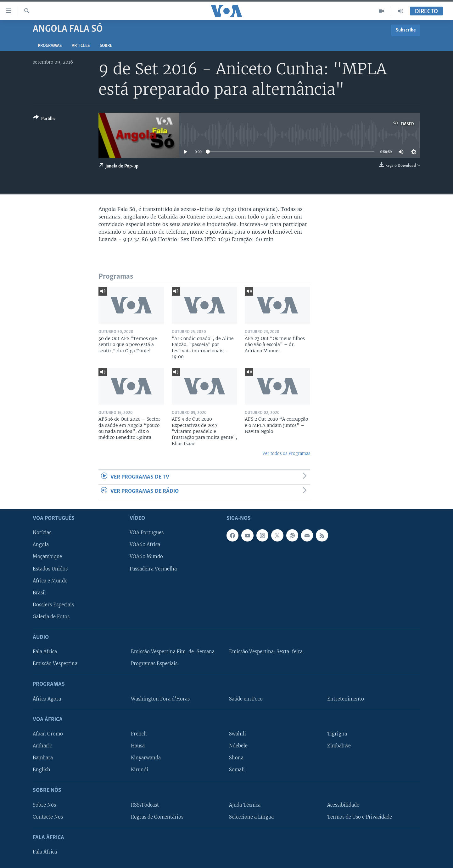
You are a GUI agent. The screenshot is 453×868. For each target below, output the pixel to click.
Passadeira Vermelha (153, 569)
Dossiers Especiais (53, 604)
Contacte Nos (48, 817)
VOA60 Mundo (146, 557)
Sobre (106, 46)
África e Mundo (50, 581)
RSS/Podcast (145, 805)
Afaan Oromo (48, 734)
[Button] (44, 119)
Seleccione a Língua (251, 817)
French (139, 734)
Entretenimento (346, 699)
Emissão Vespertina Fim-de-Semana (173, 652)
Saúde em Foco (246, 699)
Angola (41, 545)
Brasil (39, 593)
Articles (81, 46)
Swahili (238, 734)
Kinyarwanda (146, 758)
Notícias (42, 533)
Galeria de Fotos (51, 616)
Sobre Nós (44, 805)
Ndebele (238, 746)
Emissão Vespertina (55, 664)
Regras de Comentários (157, 817)
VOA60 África (145, 545)
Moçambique (47, 557)
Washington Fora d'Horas (160, 699)
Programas (50, 46)
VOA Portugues (147, 533)
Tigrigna (337, 734)
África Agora (47, 699)
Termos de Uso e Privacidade (360, 817)
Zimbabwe (339, 746)
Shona (236, 758)
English (42, 770)
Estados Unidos (50, 569)
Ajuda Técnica (245, 805)
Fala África (45, 652)
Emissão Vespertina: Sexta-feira (266, 652)
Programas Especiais (154, 664)
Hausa (138, 746)
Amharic (42, 746)
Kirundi (140, 770)
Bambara (43, 758)
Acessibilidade (343, 805)
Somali (237, 770)
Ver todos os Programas (286, 454)
